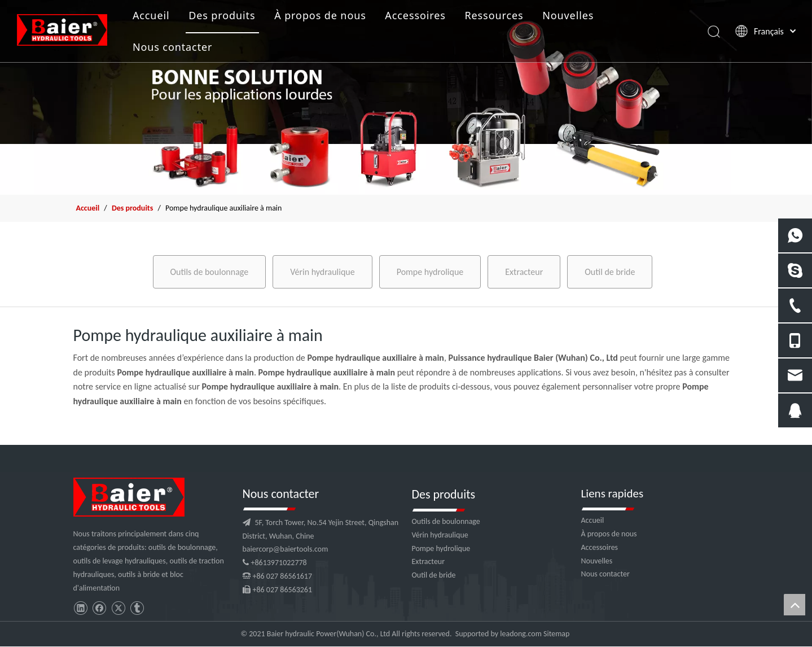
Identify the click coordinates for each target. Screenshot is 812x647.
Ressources (494, 15)
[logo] (129, 497)
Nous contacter (173, 47)
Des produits (222, 15)
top (795, 605)
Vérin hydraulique (322, 272)
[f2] (406, 97)
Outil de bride (610, 272)
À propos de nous (320, 15)
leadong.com (521, 634)
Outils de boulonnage (210, 272)
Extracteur (524, 272)
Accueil (151, 15)
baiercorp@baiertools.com (286, 549)
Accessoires (415, 15)
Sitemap (556, 634)
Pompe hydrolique (430, 272)
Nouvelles (568, 15)
